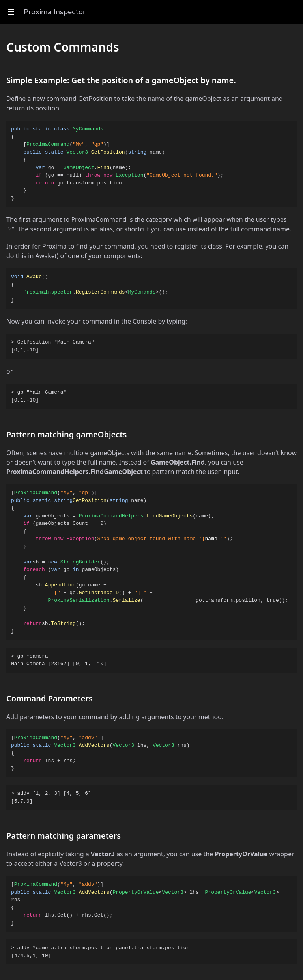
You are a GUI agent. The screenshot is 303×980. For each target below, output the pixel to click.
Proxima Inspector (55, 12)
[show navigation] (11, 12)
